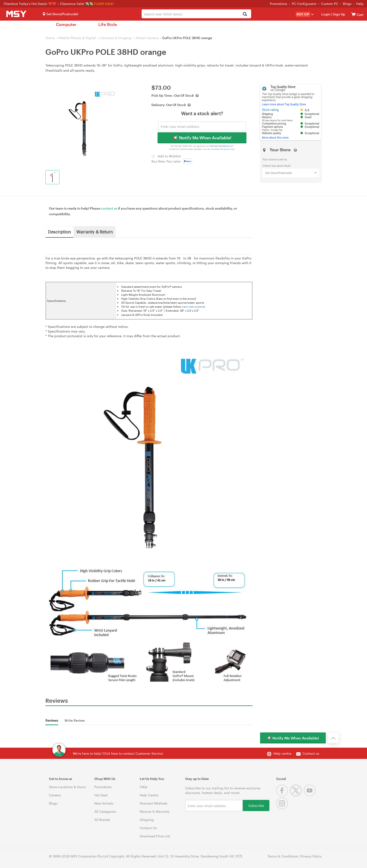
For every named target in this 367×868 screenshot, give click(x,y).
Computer (66, 24)
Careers (55, 795)
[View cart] (353, 14)
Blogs (347, 4)
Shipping (147, 820)
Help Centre (149, 795)
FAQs (144, 787)
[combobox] (196, 14)
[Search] (245, 14)
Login (326, 14)
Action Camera (147, 38)
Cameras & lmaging (116, 38)
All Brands (102, 820)
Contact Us (148, 828)
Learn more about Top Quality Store (284, 104)
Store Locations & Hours (67, 787)
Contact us (311, 753)
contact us (109, 208)
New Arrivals (104, 803)
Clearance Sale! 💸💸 (77, 4)
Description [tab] (59, 232)
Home (50, 38)
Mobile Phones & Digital (77, 38)
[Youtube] (310, 795)
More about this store (275, 138)
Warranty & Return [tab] (95, 232)
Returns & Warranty (155, 811)
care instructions (193, 307)
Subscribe (256, 805)
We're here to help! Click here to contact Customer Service (118, 753)
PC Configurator (304, 4)
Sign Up (339, 14)
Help (360, 4)
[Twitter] (297, 795)
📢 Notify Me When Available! (202, 138)
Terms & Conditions (219, 146)
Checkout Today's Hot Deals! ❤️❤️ (30, 4)
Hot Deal (101, 795)
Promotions (279, 4)
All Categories (105, 811)
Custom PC (330, 4)
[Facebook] (283, 795)
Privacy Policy (311, 856)
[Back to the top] (333, 738)
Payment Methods (154, 803)
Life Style (108, 24)
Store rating (270, 110)
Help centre (282, 753)
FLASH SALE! (104, 4)
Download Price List (155, 836)
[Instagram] (283, 808)
